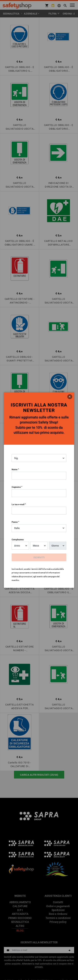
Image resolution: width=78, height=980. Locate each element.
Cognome (16, 487)
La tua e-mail (18, 504)
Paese (15, 522)
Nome (15, 469)
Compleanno (18, 539)
